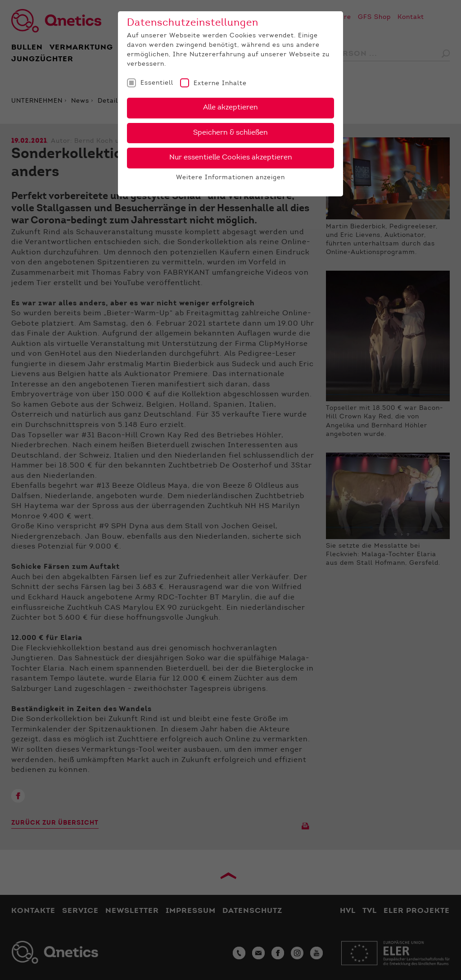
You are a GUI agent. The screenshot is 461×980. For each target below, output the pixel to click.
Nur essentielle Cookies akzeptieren (231, 158)
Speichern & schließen (230, 133)
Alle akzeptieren (230, 108)
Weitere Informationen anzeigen (230, 178)
